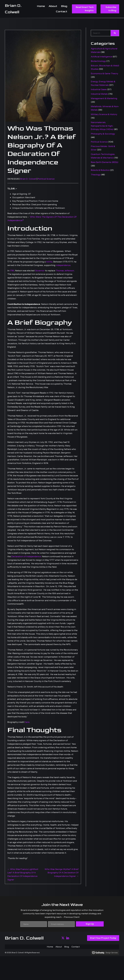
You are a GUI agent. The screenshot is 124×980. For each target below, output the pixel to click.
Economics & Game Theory (104, 74)
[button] (63, 938)
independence (63, 265)
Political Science (46, 179)
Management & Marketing (104, 98)
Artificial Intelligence (101, 57)
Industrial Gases (99, 89)
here (27, 722)
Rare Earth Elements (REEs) (105, 162)
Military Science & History (104, 114)
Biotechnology (98, 61)
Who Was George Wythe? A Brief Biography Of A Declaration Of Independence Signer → (62, 873)
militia (49, 262)
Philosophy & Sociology (103, 134)
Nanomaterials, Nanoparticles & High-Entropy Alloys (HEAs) (102, 126)
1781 (12, 271)
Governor (40, 271)
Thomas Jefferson (65, 271)
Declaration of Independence (26, 556)
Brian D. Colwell (28, 179)
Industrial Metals (99, 94)
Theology (96, 175)
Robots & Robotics (100, 170)
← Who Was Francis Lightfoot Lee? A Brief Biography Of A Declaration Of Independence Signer (23, 874)
